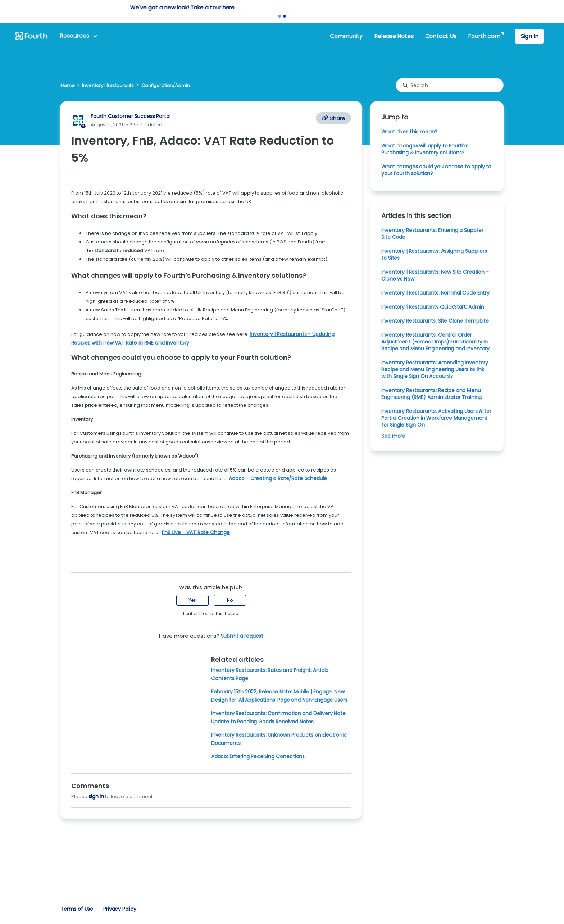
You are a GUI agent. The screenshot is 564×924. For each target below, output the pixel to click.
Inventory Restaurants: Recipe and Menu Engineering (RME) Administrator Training (431, 394)
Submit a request (242, 636)
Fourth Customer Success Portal (130, 116)
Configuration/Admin (165, 85)
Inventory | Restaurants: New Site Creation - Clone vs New (435, 275)
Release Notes (394, 36)
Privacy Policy (120, 909)
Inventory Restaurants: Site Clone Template (435, 321)
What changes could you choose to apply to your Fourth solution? (436, 170)
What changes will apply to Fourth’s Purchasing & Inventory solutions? (425, 149)
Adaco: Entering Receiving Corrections (258, 756)
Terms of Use (77, 909)
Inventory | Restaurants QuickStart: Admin (433, 307)
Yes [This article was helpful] (192, 600)
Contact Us (441, 36)
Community (346, 36)
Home (67, 85)
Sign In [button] (530, 36)
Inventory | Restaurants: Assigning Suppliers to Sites (434, 254)
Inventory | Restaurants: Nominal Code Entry (435, 293)
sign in (96, 796)
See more (393, 436)
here (328, 7)
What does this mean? (409, 132)
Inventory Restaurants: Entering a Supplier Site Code (432, 234)
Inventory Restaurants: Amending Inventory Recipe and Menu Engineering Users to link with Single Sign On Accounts (435, 369)
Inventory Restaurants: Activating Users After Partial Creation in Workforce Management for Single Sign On (436, 418)
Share (333, 118)
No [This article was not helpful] (230, 600)
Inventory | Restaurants (108, 85)
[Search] (450, 85)
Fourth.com (484, 36)
